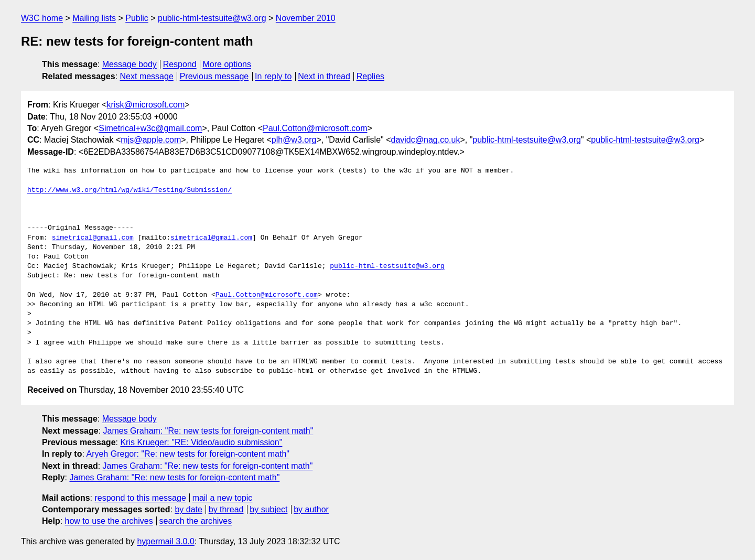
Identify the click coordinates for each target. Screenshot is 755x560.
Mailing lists (94, 18)
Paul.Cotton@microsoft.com (315, 128)
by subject (268, 509)
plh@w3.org (294, 140)
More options (227, 64)
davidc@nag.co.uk (426, 140)
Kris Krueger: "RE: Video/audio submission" (201, 442)
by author (311, 509)
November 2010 (306, 18)
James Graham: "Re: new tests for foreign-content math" (208, 431)
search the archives (196, 521)
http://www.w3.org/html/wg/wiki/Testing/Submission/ (130, 190)
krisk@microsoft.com (146, 105)
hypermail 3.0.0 (165, 541)
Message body (130, 64)
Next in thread (324, 76)
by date (188, 509)
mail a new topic (223, 498)
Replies (370, 76)
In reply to (273, 76)
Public (137, 18)
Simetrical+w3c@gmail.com (150, 128)
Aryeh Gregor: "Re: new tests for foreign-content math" (188, 454)
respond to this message (140, 498)
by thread (226, 509)
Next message (147, 76)
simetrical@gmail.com (93, 238)
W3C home (42, 18)
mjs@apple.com (151, 140)
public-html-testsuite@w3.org (212, 18)
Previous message (214, 76)
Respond (180, 64)
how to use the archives (109, 521)
